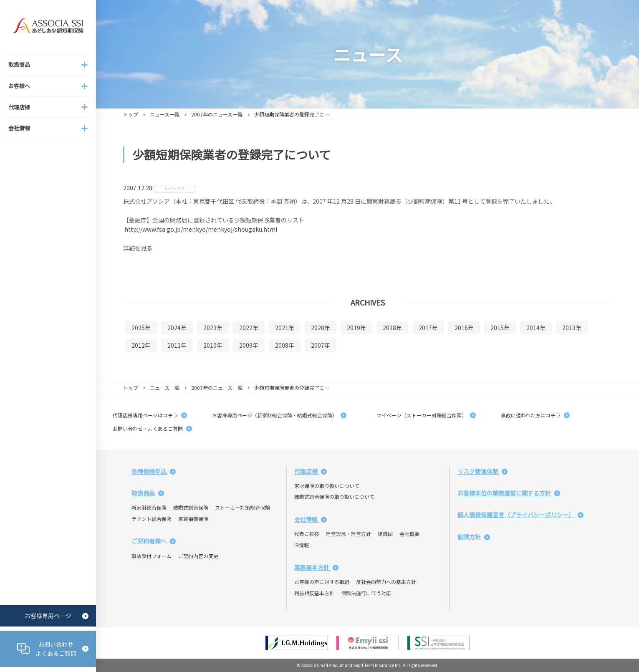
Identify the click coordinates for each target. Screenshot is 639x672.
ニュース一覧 (165, 114)
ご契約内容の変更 (198, 556)
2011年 (177, 345)
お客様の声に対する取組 (322, 582)
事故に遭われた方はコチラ (535, 415)
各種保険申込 (154, 471)
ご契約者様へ (154, 541)
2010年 (213, 345)
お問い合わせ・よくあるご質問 (152, 428)
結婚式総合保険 (191, 507)
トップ (131, 114)
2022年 (249, 328)
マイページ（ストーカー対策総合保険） (424, 415)
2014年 (536, 328)
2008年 (285, 345)
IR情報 (302, 545)
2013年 (572, 328)
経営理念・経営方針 (349, 534)
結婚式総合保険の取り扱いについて (334, 496)
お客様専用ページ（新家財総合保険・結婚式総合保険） (279, 415)
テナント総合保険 (152, 519)
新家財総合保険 (149, 507)
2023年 (213, 328)
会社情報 (311, 519)
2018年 (392, 328)
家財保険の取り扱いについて (327, 486)
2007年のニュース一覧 (217, 114)
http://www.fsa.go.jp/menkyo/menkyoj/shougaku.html (201, 229)
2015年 (500, 328)
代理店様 (311, 471)
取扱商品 (148, 493)
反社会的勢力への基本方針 (386, 582)
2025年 (141, 328)
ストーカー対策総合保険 (242, 507)
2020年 (321, 328)
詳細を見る (138, 248)
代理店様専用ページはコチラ (150, 415)
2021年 (285, 328)
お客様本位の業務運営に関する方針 (509, 493)
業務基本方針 (316, 567)
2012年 (141, 345)
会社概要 (409, 534)
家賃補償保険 (193, 519)
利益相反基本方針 (314, 593)
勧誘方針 (474, 537)
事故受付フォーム (152, 556)
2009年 (249, 345)
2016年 (464, 328)
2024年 (177, 328)
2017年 (428, 328)
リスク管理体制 (482, 471)
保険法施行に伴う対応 (366, 593)
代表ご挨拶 (307, 534)
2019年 (356, 328)
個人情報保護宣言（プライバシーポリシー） (520, 515)
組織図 (385, 534)
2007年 (321, 345)
